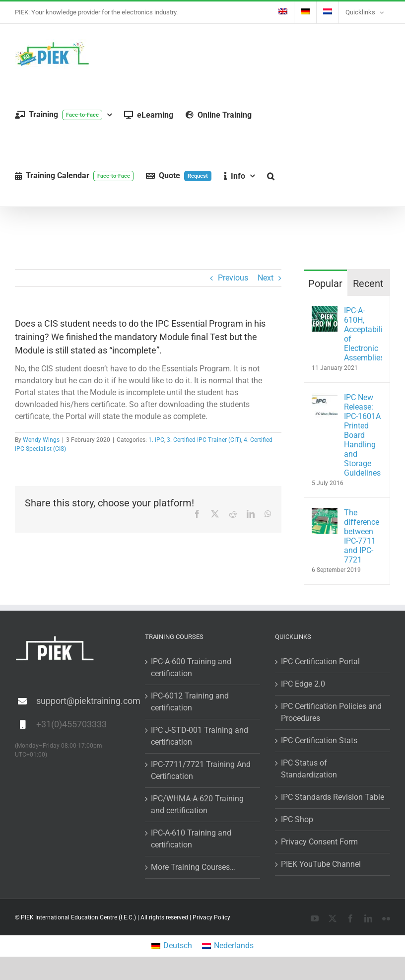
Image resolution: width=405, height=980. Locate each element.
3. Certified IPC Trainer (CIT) (204, 440)
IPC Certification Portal (320, 662)
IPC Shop (297, 819)
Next (266, 278)
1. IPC (156, 440)
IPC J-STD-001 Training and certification (200, 736)
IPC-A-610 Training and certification (191, 839)
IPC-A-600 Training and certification (191, 667)
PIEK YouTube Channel (321, 864)
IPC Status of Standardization (309, 769)
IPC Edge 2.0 (303, 684)
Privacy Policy (211, 917)
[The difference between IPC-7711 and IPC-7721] (325, 514)
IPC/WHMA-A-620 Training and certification (197, 805)
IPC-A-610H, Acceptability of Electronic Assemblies (363, 334)
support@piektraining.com (83, 701)
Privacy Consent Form (319, 842)
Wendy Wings (41, 440)
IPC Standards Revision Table (333, 797)
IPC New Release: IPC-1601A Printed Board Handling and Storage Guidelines (362, 435)
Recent (368, 283)
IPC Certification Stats (319, 740)
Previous (233, 278)
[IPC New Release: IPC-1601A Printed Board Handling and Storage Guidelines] (325, 398)
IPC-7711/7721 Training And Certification (201, 770)
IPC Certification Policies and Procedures (331, 712)
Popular (325, 283)
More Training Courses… (193, 867)
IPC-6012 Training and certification (190, 702)
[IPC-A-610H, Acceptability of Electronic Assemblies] (325, 312)
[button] (271, 176)
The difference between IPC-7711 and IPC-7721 (362, 536)
